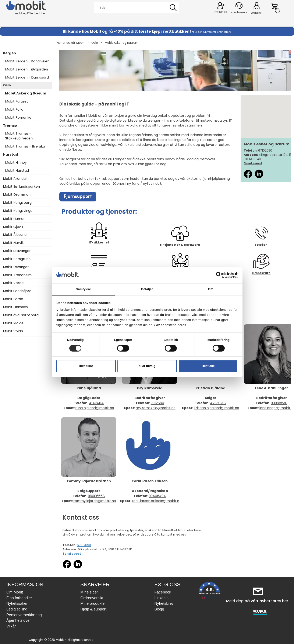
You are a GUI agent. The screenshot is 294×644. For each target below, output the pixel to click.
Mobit (80, 43)
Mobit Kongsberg (17, 203)
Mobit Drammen (17, 195)
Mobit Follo (14, 110)
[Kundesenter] (239, 6)
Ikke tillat (86, 366)
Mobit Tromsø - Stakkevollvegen (19, 136)
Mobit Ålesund (15, 235)
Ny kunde (221, 12)
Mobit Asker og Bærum (122, 43)
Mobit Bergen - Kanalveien (27, 61)
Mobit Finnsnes (15, 307)
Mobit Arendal (15, 179)
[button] (209, 591)
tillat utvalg (147, 366)
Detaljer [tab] (147, 289)
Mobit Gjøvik (13, 227)
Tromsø (10, 126)
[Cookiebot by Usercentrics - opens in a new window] (219, 275)
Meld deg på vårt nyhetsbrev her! (258, 601)
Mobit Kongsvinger (18, 211)
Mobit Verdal (14, 283)
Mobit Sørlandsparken (21, 187)
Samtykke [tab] (83, 289)
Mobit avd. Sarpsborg (21, 315)
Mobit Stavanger (17, 251)
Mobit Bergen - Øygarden (26, 69)
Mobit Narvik (13, 243)
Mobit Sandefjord (17, 291)
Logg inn (257, 6)
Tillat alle (208, 366)
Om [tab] (211, 289)
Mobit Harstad (17, 171)
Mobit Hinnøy (16, 163)
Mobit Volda (13, 331)
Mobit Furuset (17, 101)
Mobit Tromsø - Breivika (25, 146)
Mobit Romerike (18, 118)
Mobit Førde (13, 299)
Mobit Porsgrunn (17, 259)
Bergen (9, 53)
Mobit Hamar (14, 219)
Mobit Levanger (16, 267)
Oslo (95, 43)
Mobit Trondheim (17, 275)
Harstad (11, 155)
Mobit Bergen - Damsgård (27, 77)
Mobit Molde (13, 323)
